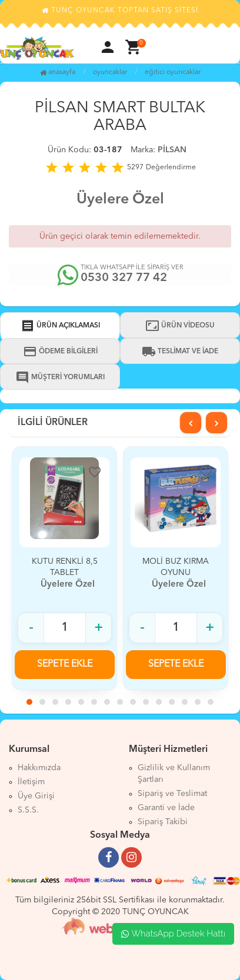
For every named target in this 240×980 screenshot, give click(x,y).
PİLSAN (172, 150)
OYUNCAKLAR (110, 72)
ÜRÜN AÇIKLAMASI (60, 326)
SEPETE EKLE (65, 664)
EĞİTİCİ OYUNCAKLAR (173, 72)
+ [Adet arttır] (99, 628)
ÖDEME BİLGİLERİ (60, 352)
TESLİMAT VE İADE (180, 352)
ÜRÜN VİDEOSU (180, 326)
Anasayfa (58, 72)
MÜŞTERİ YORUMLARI (60, 377)
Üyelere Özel (120, 200)
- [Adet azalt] (31, 628)
